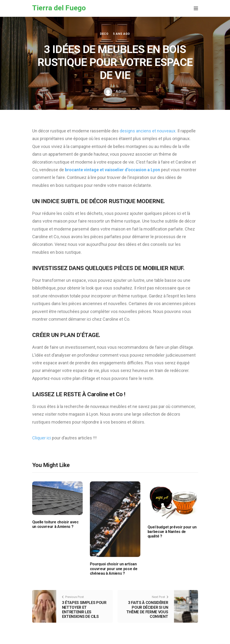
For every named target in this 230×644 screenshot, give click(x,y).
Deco (104, 34)
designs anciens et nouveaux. (148, 131)
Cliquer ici (42, 438)
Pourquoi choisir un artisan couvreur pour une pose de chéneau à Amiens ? (114, 569)
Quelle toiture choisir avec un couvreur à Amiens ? (55, 524)
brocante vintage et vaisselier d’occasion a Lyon (112, 170)
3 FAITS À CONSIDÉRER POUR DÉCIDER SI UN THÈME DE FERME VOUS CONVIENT (147, 610)
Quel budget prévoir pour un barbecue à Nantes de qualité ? (172, 532)
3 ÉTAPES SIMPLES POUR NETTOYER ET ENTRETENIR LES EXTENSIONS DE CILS (84, 610)
